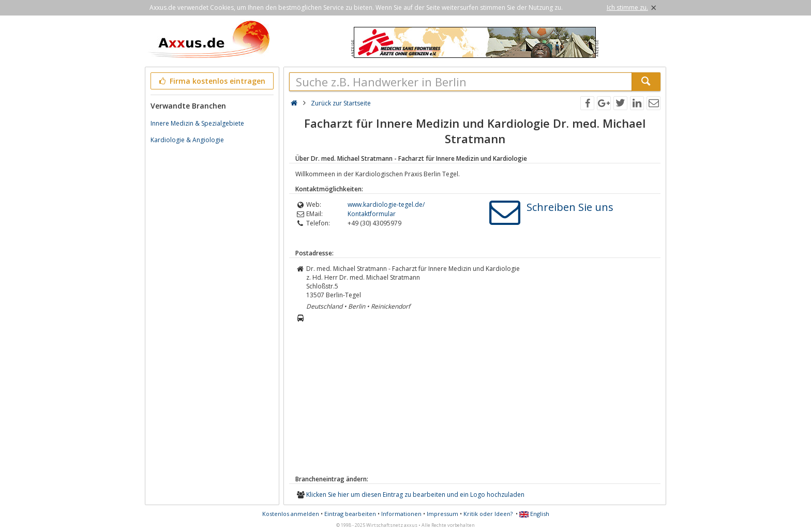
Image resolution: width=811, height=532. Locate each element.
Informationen (401, 514)
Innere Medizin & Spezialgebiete (197, 123)
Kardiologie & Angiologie (187, 140)
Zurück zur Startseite (341, 103)
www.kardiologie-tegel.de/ (386, 204)
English (534, 514)
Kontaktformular (372, 214)
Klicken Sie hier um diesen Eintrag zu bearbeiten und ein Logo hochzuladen (415, 495)
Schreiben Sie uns (570, 207)
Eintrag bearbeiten (350, 514)
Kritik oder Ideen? (488, 514)
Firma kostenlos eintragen (211, 81)
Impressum (442, 514)
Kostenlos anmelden (291, 514)
